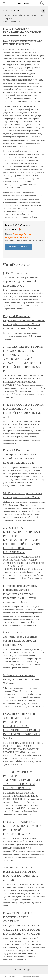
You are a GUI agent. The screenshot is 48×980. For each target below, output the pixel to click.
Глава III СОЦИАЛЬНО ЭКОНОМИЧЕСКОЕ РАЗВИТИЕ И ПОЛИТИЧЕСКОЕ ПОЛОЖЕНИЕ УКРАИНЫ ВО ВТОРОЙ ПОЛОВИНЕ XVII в (22, 726)
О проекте (17, 970)
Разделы (28, 970)
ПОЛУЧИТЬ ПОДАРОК (19, 247)
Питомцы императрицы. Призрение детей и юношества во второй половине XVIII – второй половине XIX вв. (21, 594)
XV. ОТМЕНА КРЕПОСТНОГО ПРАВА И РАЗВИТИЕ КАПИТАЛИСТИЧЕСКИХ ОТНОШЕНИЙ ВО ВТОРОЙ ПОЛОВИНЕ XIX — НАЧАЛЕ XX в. (23, 540)
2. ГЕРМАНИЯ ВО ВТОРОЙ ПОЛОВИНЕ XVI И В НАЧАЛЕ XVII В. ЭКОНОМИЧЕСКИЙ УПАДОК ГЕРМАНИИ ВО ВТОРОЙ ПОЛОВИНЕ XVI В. (23, 359)
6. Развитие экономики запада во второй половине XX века (22, 679)
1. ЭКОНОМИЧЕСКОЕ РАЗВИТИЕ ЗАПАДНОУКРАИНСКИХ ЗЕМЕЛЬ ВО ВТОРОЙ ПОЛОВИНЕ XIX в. (22, 780)
